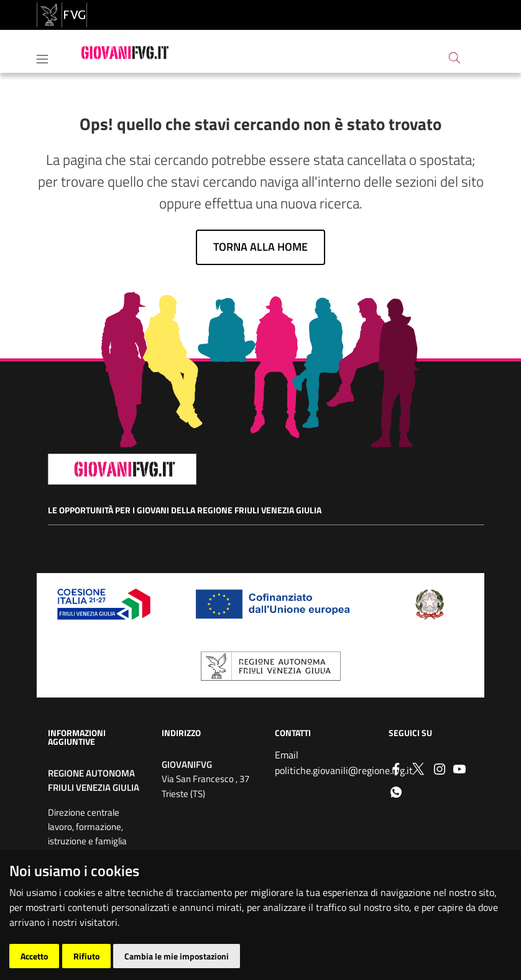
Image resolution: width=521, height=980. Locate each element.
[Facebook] (396, 768)
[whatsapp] (396, 791)
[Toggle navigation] (42, 57)
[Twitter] (418, 768)
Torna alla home (260, 247)
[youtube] (459, 768)
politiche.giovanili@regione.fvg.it (344, 770)
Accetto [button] (34, 956)
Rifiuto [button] (86, 956)
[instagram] (440, 768)
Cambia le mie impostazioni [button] (177, 956)
